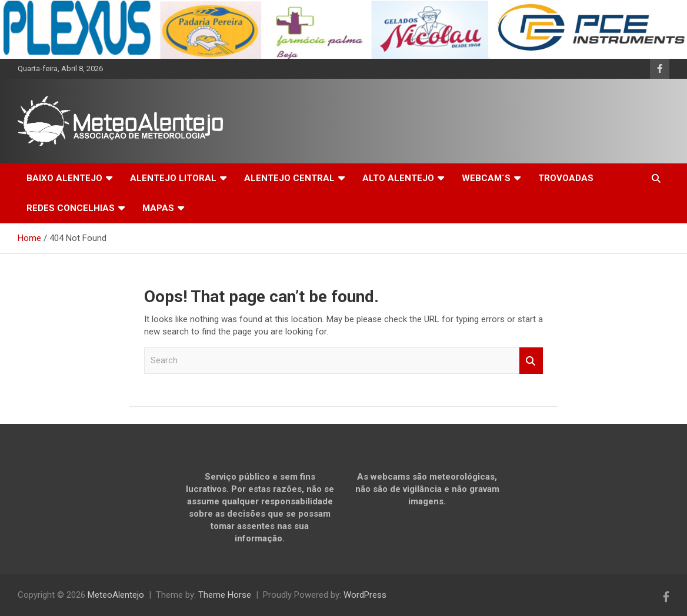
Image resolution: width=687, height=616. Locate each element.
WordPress (365, 595)
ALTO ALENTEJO (398, 178)
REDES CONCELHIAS (71, 208)
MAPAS (158, 208)
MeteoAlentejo (116, 595)
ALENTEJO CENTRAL (289, 178)
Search (531, 361)
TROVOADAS (566, 178)
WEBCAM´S (486, 178)
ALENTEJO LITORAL (173, 178)
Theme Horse (225, 595)
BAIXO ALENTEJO (64, 178)
